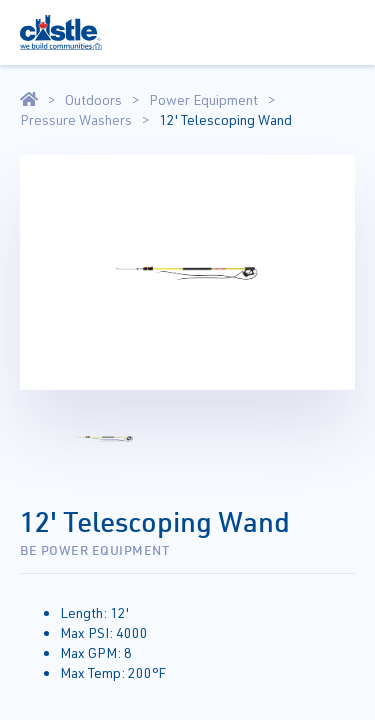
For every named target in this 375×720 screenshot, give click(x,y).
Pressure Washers (76, 120)
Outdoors (93, 100)
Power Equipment (203, 100)
